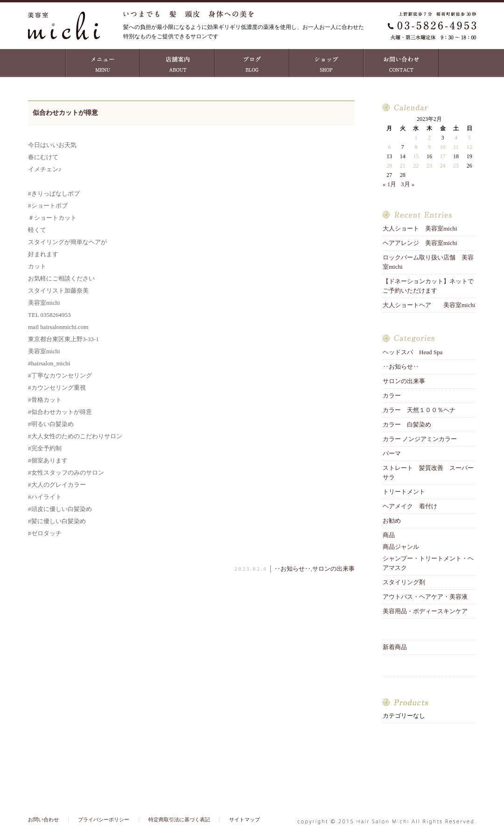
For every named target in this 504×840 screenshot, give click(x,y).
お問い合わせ (401, 63)
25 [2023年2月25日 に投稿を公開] (456, 166)
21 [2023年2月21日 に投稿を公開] (403, 166)
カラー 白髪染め (407, 424)
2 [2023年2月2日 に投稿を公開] (429, 138)
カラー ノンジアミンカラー (420, 439)
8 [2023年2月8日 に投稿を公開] (416, 147)
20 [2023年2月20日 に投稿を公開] (389, 166)
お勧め (392, 521)
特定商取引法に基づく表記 (179, 819)
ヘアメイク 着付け (410, 506)
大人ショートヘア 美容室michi (429, 305)
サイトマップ (245, 819)
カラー (392, 395)
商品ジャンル (401, 547)
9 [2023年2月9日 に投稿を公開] (429, 147)
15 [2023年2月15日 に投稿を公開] (416, 156)
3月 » (408, 184)
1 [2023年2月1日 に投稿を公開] (416, 138)
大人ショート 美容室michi (420, 228)
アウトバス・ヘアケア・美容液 (425, 597)
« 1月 (389, 184)
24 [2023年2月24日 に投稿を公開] (443, 166)
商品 (389, 535)
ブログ (252, 63)
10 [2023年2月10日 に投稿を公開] (443, 147)
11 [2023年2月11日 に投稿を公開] (456, 147)
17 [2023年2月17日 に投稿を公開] (443, 156)
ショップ (327, 63)
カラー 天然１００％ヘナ (419, 410)
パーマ (392, 453)
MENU (103, 63)
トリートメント (407, 492)
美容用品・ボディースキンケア (425, 611)
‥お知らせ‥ (293, 569)
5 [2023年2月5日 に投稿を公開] (469, 138)
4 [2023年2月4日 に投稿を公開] (456, 138)
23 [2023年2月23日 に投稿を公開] (429, 166)
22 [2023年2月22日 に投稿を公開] (416, 166)
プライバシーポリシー (104, 819)
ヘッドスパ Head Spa (413, 352)
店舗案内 (177, 63)
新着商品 (395, 647)
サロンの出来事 (333, 569)
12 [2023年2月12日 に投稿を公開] (469, 147)
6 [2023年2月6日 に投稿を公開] (389, 147)
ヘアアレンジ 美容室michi (420, 243)
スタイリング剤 (404, 582)
